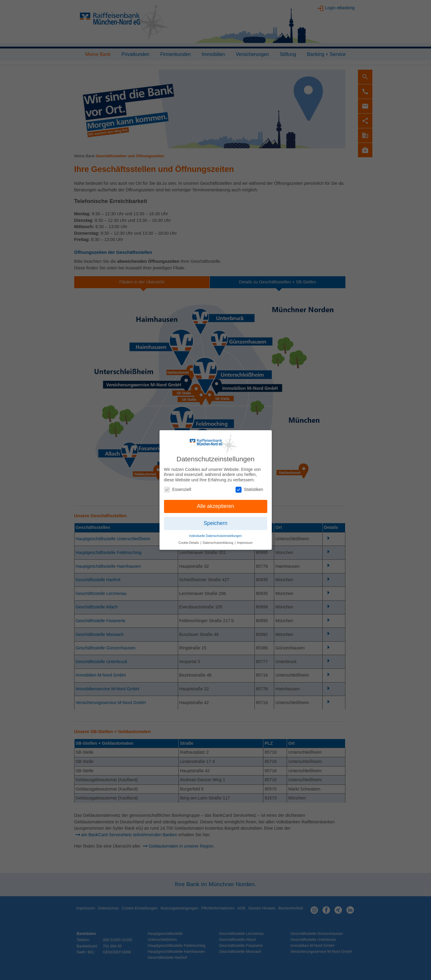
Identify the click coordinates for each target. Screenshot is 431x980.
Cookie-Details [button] (189, 540)
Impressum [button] (245, 540)
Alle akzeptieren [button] (216, 504)
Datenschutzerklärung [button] (218, 540)
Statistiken (249, 487)
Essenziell (178, 487)
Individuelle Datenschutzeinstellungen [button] (215, 533)
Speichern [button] (216, 521)
